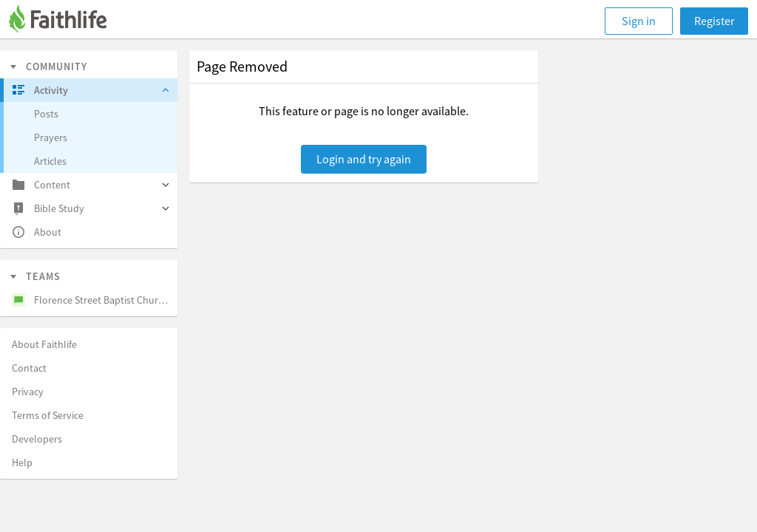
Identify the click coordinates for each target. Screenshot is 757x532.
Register (714, 21)
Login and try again (364, 159)
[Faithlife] (67, 21)
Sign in (639, 21)
